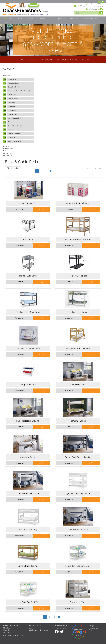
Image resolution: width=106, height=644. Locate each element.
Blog (6, 22)
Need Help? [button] (73, 18)
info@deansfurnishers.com (39, 630)
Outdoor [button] (51, 18)
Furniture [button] (30, 18)
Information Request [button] (89, 18)
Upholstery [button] (62, 18)
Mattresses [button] (40, 18)
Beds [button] (11, 18)
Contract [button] (20, 18)
